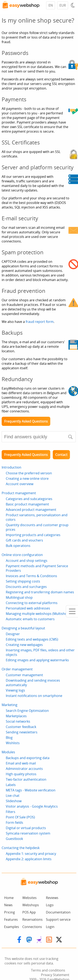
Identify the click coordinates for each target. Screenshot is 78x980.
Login (50, 927)
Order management (17, 669)
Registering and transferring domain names (40, 592)
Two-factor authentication (26, 779)
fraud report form (40, 322)
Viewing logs (15, 690)
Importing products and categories (33, 535)
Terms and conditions (48, 970)
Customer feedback (21, 727)
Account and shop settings (27, 561)
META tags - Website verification (31, 790)
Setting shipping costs (23, 581)
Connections (32, 927)
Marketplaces (16, 716)
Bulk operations (18, 546)
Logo (50, 905)
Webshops (31, 905)
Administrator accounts (24, 769)
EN (51, 5)
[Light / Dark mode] (73, 5)
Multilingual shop (19, 597)
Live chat (13, 796)
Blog (9, 738)
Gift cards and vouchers (24, 540)
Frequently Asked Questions (26, 421)
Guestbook (14, 839)
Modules (8, 752)
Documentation (58, 912)
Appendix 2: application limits (29, 859)
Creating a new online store (27, 478)
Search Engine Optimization (27, 711)
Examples (12, 927)
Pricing (10, 912)
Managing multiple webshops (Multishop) (38, 614)
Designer (13, 634)
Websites (29, 898)
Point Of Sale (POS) (20, 817)
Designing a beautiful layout (23, 628)
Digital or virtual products (26, 828)
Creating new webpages (24, 645)
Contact (61, 455)
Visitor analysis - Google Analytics (32, 806)
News (8, 905)
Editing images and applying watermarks (37, 660)
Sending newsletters (22, 732)
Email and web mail (21, 763)
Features (11, 919)
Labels (11, 785)
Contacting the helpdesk (21, 848)
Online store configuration (22, 555)
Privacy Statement (55, 975)
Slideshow (14, 801)
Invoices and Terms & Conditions (31, 576)
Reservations (32, 919)
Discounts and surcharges (26, 587)
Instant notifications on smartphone (34, 696)
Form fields (14, 823)
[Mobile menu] (72, 611)
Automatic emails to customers (30, 619)
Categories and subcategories (29, 499)
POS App (29, 912)
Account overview (20, 484)
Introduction (11, 467)
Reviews (52, 898)
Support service (58, 919)
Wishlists (13, 743)
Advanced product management (31, 510)
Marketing (10, 705)
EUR (63, 5)
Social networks (18, 721)
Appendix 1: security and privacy (31, 854)
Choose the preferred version (29, 473)
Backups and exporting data (28, 758)
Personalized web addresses (28, 608)
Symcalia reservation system (28, 833)
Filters (11, 812)
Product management (19, 493)
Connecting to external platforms (32, 603)
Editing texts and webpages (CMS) (32, 639)
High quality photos (21, 774)
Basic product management (27, 504)
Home (9, 898)
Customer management (24, 675)
